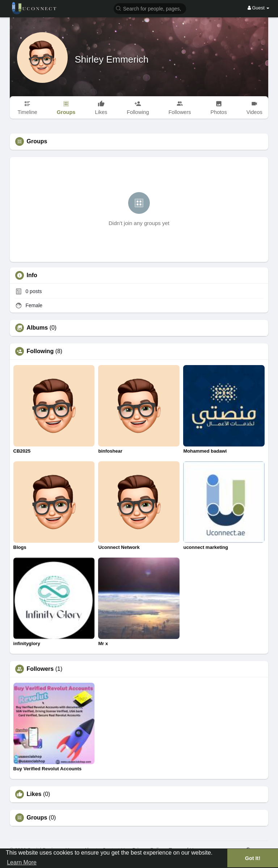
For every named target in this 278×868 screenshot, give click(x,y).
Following (40, 351)
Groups (37, 818)
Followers (40, 669)
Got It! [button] (253, 858)
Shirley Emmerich (112, 59)
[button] (150, 8)
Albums (37, 328)
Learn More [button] (22, 862)
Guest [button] (259, 8)
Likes (34, 794)
